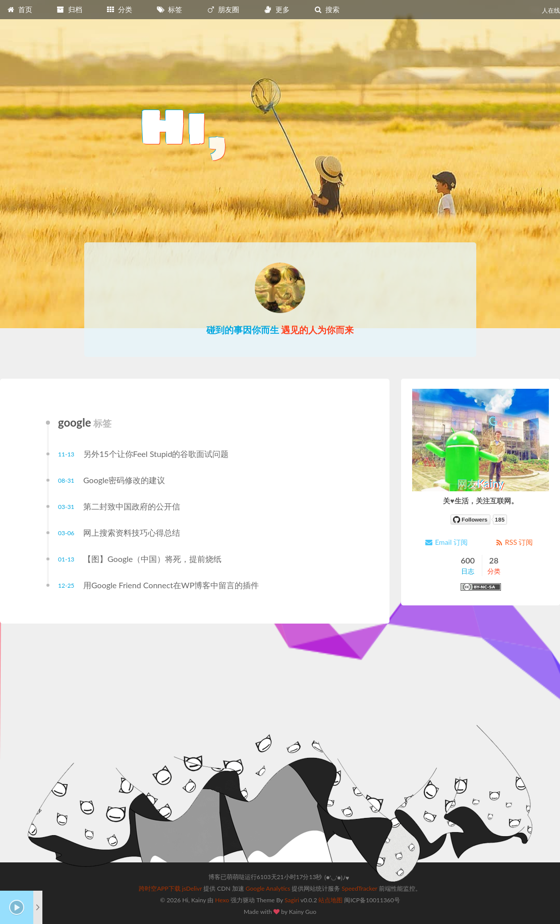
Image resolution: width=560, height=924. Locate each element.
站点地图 (330, 900)
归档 (69, 9)
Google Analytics (268, 888)
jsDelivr (192, 888)
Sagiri (292, 900)
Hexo (222, 900)
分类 (119, 9)
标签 (170, 9)
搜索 (326, 9)
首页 (19, 9)
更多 (276, 9)
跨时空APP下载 (160, 888)
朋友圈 (223, 9)
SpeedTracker (359, 888)
